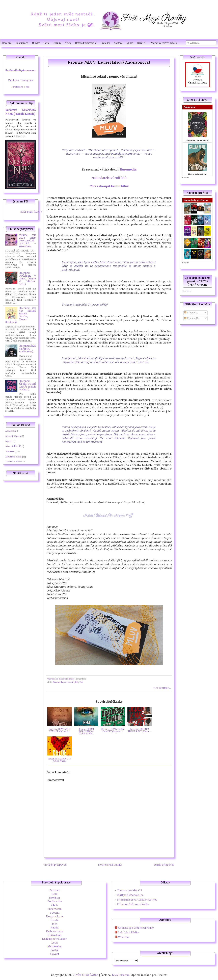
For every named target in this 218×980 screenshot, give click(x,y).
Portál (54, 950)
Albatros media (14, 462)
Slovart (55, 954)
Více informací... (162, 688)
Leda (54, 943)
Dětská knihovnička (86, 43)
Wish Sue (124, 937)
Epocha (55, 913)
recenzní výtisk (71, 682)
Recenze (7, 43)
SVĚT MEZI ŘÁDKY (31, 212)
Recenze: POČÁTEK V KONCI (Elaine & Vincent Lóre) (28, 279)
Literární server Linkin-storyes (137, 900)
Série (47, 43)
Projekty (105, 43)
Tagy (68, 43)
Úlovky (36, 43)
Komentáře (192, 318)
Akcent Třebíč (13, 446)
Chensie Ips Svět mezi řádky (136, 928)
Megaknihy (54, 946)
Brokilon (54, 898)
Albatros (10, 451)
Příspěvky (191, 313)
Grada (54, 920)
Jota (54, 924)
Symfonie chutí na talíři (197, 141)
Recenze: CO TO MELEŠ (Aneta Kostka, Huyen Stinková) (21, 315)
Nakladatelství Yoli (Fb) (109, 178)
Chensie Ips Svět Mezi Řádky (61, 679)
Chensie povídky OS (129, 890)
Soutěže (118, 43)
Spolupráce (22, 43)
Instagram (27, 80)
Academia (11, 431)
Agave (9, 441)
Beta (55, 894)
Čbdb (55, 905)
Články (57, 43)
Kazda (54, 927)
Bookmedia (55, 901)
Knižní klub (54, 935)
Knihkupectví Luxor (54, 939)
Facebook (14, 80)
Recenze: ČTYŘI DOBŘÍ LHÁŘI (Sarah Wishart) (28, 385)
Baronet (55, 890)
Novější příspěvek (55, 865)
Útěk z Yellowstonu (197, 174)
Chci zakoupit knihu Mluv (109, 186)
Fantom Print (55, 916)
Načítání (187, 291)
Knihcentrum (55, 931)
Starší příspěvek (164, 865)
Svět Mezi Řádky (128, 932)
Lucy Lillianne (121, 975)
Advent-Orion (13, 436)
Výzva (130, 43)
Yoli (81, 682)
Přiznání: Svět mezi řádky (133, 904)
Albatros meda (13, 457)
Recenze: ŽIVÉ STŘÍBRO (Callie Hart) (28, 349)
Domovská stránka (110, 865)
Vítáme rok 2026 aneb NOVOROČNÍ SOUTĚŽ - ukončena (28, 241)
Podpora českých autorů (164, 43)
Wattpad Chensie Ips (130, 895)
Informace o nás (21, 87)
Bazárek (142, 43)
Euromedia (128, 169)
